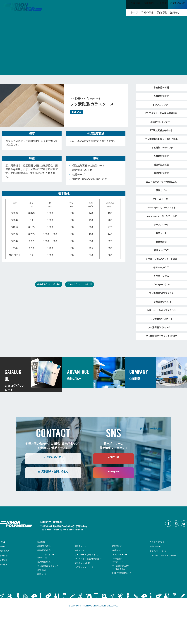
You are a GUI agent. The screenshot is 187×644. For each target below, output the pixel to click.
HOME (3, 542)
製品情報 (42, 542)
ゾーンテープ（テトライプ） (88, 555)
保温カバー (117, 550)
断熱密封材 (117, 546)
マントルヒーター (120, 555)
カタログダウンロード (161, 542)
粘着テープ (80, 550)
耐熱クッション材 (83, 563)
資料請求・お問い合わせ (50, 473)
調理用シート (81, 546)
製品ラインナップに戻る (49, 284)
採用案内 (4, 564)
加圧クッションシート (85, 567)
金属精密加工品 (44, 562)
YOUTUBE (110, 459)
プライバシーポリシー (161, 551)
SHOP (3, 546)
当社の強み (5, 551)
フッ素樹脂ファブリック (49, 566)
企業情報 (4, 560)
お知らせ (4, 555)
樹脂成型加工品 (44, 550)
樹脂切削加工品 (44, 546)
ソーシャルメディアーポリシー (165, 555)
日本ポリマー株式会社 (151, 428)
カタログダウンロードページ (80, 284)
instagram (110, 473)
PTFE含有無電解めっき (123, 573)
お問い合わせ (156, 546)
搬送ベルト (42, 570)
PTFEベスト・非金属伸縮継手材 (89, 559)
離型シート (42, 574)
